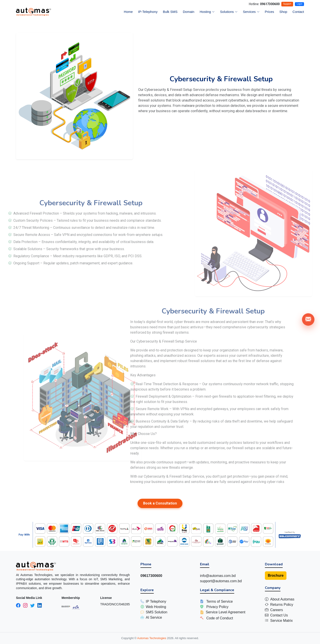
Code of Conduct (220, 618)
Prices (270, 12)
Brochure (276, 575)
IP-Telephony (148, 12)
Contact (298, 12)
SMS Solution (157, 612)
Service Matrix (281, 621)
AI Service (154, 617)
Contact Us (279, 615)
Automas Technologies (152, 638)
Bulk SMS (170, 12)
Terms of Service (219, 601)
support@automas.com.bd (221, 581)
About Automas (282, 599)
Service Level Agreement (226, 612)
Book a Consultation (160, 503)
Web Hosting (156, 607)
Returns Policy (282, 605)
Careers (277, 610)
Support (287, 4)
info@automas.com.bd (218, 576)
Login (300, 4)
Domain (189, 12)
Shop (283, 12)
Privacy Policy (217, 607)
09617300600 (270, 4)
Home (128, 12)
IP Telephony (156, 601)
